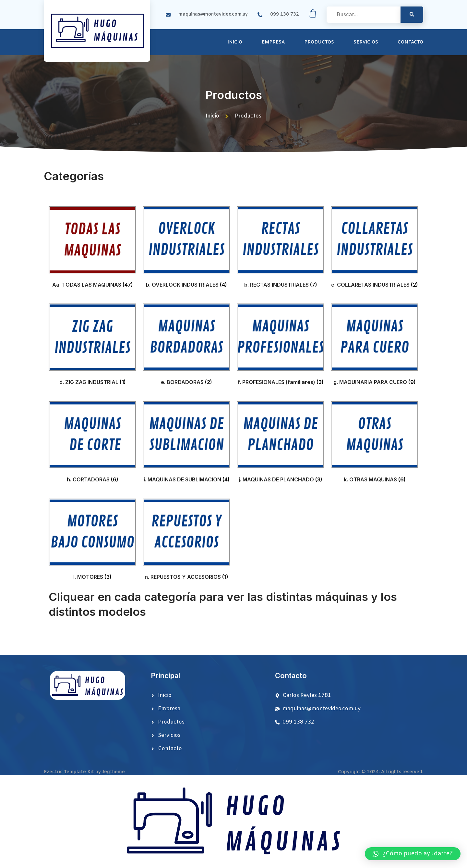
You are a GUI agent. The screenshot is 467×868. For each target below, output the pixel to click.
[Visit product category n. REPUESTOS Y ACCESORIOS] (186, 541)
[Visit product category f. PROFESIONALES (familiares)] (281, 346)
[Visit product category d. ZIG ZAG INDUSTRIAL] (92, 346)
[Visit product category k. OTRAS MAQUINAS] (375, 443)
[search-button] (412, 15)
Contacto (410, 42)
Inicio (235, 42)
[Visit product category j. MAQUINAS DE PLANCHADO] (281, 443)
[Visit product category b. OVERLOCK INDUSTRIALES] (186, 248)
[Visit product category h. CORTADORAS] (92, 443)
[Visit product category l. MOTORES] (92, 541)
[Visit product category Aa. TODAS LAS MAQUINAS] (92, 248)
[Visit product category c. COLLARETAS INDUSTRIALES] (375, 248)
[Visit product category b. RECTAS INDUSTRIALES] (281, 248)
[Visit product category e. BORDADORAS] (186, 346)
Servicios (366, 42)
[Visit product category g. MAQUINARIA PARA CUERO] (375, 346)
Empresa (273, 42)
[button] (413, 854)
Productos (319, 42)
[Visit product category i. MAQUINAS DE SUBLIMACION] (186, 443)
